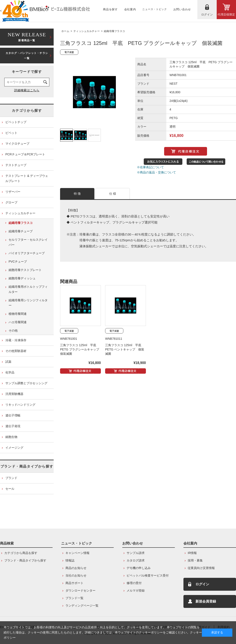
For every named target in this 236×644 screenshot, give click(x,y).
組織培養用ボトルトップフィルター (28, 289)
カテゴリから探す (27, 111)
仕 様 (113, 194)
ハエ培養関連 (18, 322)
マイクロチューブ (17, 144)
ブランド (11, 478)
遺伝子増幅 (13, 415)
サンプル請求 (136, 553)
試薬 (8, 362)
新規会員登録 (206, 601)
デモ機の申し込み (139, 568)
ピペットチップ (16, 122)
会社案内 (190, 543)
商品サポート (74, 583)
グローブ (11, 202)
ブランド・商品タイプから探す (27, 466)
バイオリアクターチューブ (27, 253)
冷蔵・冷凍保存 (16, 340)
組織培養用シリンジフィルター (28, 303)
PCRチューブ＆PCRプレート (25, 154)
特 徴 (77, 194)
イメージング (14, 448)
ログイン (202, 584)
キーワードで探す (27, 72)
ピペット (11, 133)
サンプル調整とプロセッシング (26, 383)
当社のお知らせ (76, 575)
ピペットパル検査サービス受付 (148, 575)
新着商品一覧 (27, 37)
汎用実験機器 (14, 394)
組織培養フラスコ (114, 31)
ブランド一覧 (74, 598)
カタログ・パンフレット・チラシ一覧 (27, 56)
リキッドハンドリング (20, 405)
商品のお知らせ (76, 568)
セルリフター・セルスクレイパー (28, 242)
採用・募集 (195, 560)
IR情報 (192, 553)
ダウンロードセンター (80, 590)
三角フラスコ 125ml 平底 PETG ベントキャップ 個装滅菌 (125, 349)
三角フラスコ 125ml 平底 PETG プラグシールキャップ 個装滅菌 (81, 349)
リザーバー (13, 192)
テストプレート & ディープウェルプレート (27, 178)
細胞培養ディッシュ (22, 278)
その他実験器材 (16, 351)
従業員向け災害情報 (201, 568)
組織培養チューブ (21, 231)
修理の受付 (134, 583)
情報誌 (70, 560)
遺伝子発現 (13, 426)
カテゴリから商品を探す (21, 553)
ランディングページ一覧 (82, 606)
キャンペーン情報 (77, 553)
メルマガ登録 (136, 590)
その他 (13, 330)
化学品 (10, 372)
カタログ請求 (136, 560)
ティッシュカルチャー (87, 31)
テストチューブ (16, 165)
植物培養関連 (18, 314)
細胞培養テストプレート (25, 270)
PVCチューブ (18, 262)
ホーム (65, 31)
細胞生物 (11, 437)
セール (10, 489)
